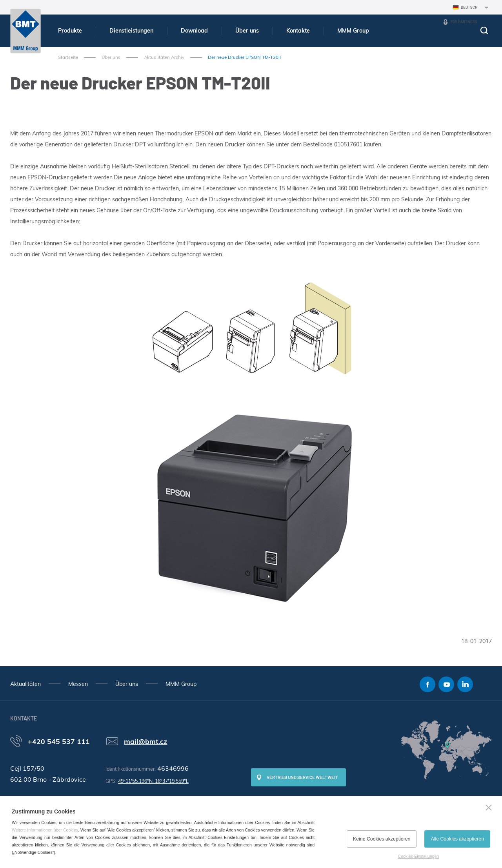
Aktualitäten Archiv (164, 57)
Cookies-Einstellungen (419, 856)
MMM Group (353, 31)
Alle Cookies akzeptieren (457, 839)
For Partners (464, 22)
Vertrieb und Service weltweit (302, 777)
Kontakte (298, 31)
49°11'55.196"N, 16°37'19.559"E (153, 781)
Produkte (70, 31)
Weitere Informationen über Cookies (45, 830)
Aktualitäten (25, 684)
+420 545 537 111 (59, 741)
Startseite (68, 57)
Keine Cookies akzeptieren (382, 839)
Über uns (247, 31)
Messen (78, 684)
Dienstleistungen (131, 31)
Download (194, 31)
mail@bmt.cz (146, 741)
